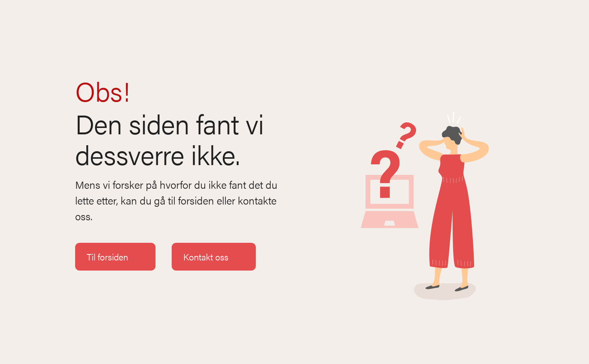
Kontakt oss (214, 257)
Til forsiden (115, 257)
